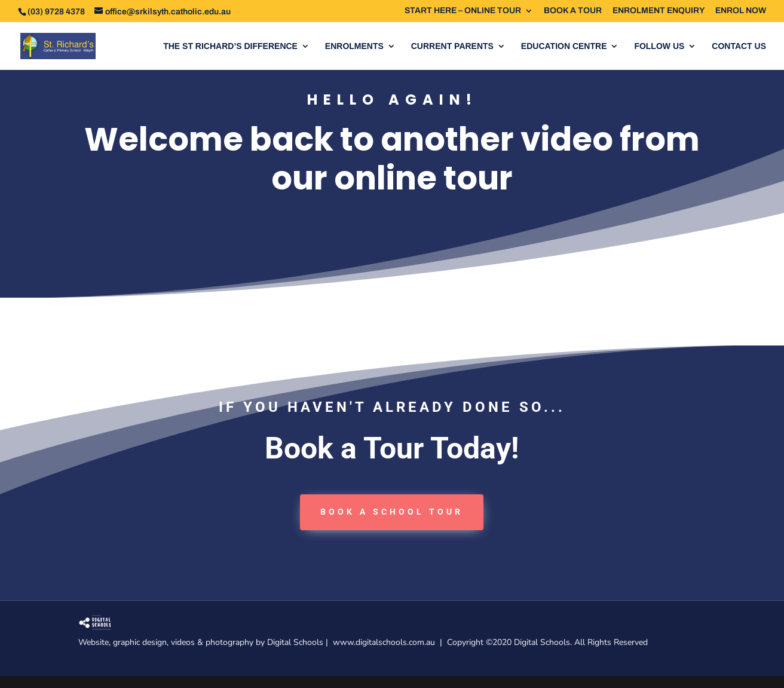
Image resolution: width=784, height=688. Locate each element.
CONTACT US (739, 46)
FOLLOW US (659, 46)
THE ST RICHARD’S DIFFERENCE (230, 46)
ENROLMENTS (354, 46)
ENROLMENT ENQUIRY (659, 11)
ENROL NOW (741, 11)
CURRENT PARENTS (452, 46)
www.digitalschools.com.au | (390, 642)
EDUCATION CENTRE (564, 46)
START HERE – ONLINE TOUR (463, 11)
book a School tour (392, 512)
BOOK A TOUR (573, 11)
